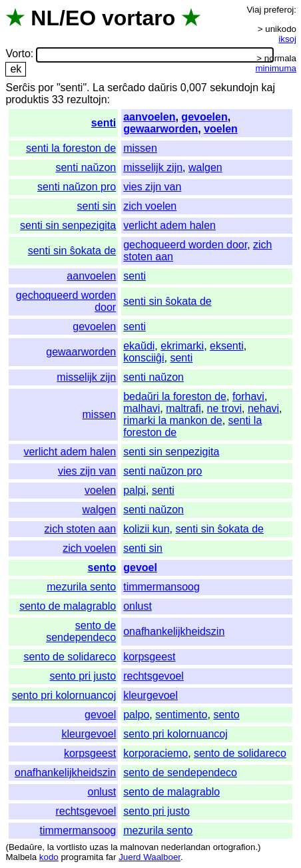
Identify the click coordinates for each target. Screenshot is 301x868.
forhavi (248, 396)
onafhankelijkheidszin (174, 631)
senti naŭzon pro (77, 187)
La (99, 88)
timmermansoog (161, 587)
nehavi (263, 408)
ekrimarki (182, 346)
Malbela (21, 857)
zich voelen (150, 206)
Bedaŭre (25, 847)
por (46, 88)
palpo (136, 715)
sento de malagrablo (68, 606)
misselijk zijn (153, 167)
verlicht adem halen (169, 225)
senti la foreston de (71, 148)
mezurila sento (81, 587)
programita (82, 857)
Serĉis (20, 88)
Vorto (18, 54)
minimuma (276, 68)
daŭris (163, 88)
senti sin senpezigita (68, 225)
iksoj (287, 39)
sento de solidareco (70, 657)
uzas (99, 847)
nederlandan (186, 847)
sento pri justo (83, 676)
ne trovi (224, 408)
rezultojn (87, 100)
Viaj (254, 10)
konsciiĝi (144, 358)
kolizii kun (146, 529)
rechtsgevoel (153, 676)
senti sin (97, 206)
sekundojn (234, 88)
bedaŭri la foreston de (175, 396)
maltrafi (183, 408)
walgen (205, 167)
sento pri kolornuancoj (64, 695)
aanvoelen (149, 117)
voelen (221, 129)
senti (104, 123)
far (111, 857)
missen (140, 148)
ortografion (234, 847)
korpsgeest (149, 657)
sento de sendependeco (81, 631)
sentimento (181, 715)
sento (102, 567)
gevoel (140, 567)
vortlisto (72, 847)
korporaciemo (155, 753)
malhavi (142, 408)
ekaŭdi (139, 346)
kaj (268, 88)
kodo (49, 857)
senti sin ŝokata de (72, 251)
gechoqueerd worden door (185, 245)
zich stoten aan (81, 529)
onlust (138, 606)
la (51, 847)
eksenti (227, 346)
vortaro (139, 18)
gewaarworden (160, 129)
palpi (135, 490)
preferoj (279, 10)
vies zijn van (152, 187)
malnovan (139, 847)
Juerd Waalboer (150, 857)
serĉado (126, 88)
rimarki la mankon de (173, 420)
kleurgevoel (150, 695)
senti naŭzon (86, 167)
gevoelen (204, 117)
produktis (27, 100)
